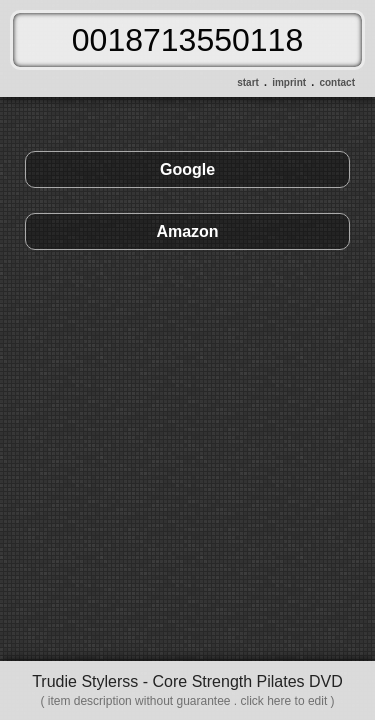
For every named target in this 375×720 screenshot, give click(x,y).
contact (337, 82)
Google (187, 169)
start (248, 82)
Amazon (187, 231)
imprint (289, 82)
